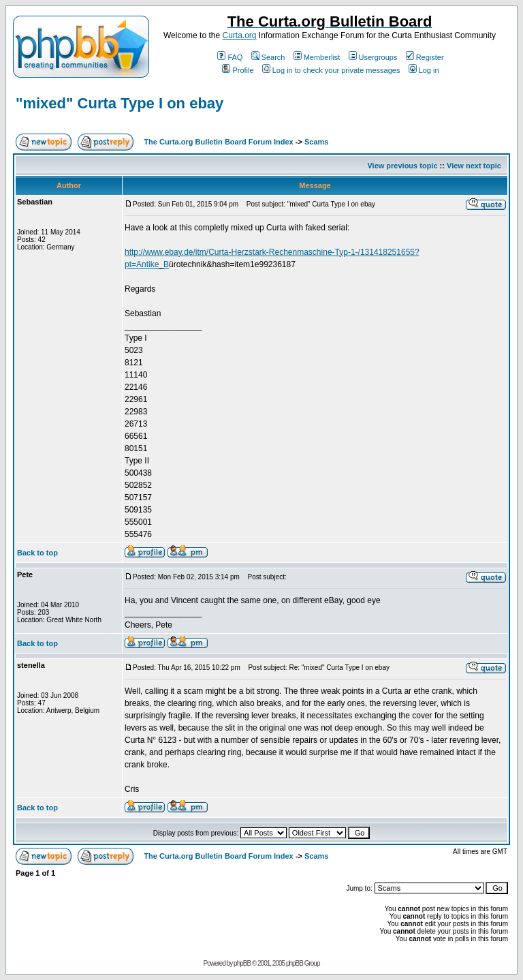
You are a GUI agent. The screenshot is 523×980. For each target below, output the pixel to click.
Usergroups (373, 57)
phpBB (242, 963)
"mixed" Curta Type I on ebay (120, 103)
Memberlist (317, 57)
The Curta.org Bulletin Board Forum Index (218, 142)
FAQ (230, 57)
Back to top (37, 553)
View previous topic (402, 166)
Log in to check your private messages (331, 70)
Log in (424, 70)
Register (425, 57)
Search (268, 57)
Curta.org (239, 35)
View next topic (474, 166)
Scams (316, 142)
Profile (238, 70)
